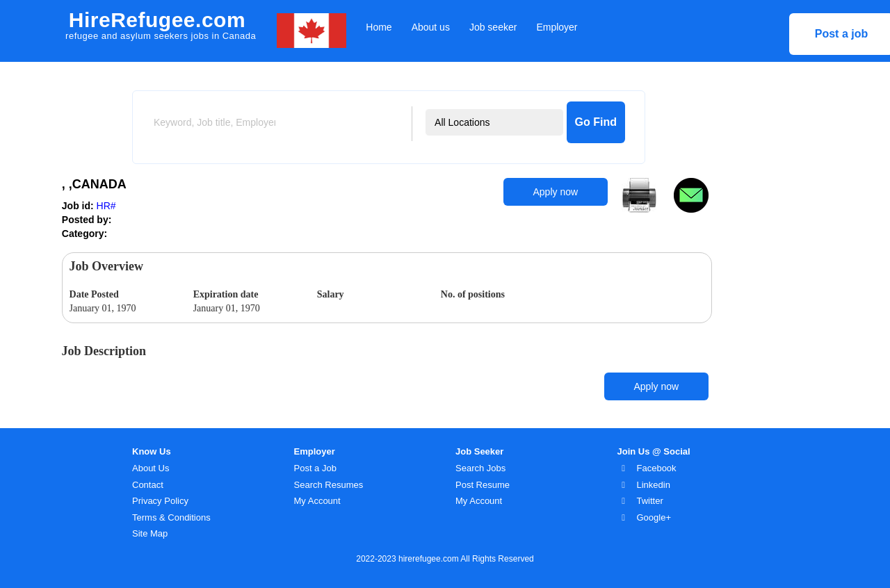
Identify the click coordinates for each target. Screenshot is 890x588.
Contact (148, 485)
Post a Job (315, 468)
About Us (151, 468)
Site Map (150, 533)
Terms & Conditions (171, 517)
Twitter (650, 501)
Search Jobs (480, 468)
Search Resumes (329, 485)
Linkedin (654, 485)
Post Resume (483, 485)
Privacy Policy (160, 501)
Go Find (596, 122)
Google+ (654, 517)
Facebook (657, 468)
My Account (317, 501)
